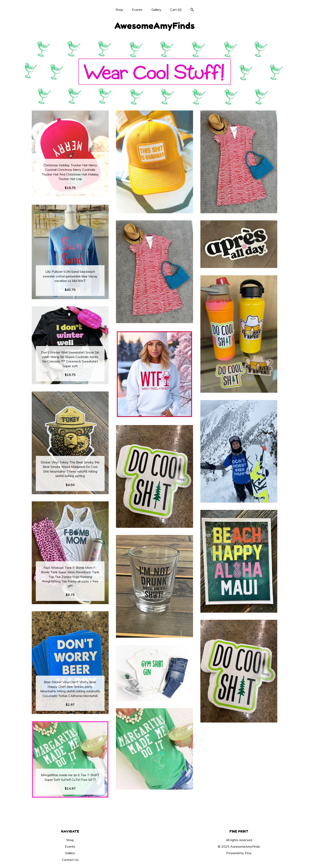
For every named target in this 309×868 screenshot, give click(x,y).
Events (137, 10)
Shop (119, 10)
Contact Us (70, 860)
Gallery (156, 10)
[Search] (192, 10)
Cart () (176, 10)
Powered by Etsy (239, 853)
